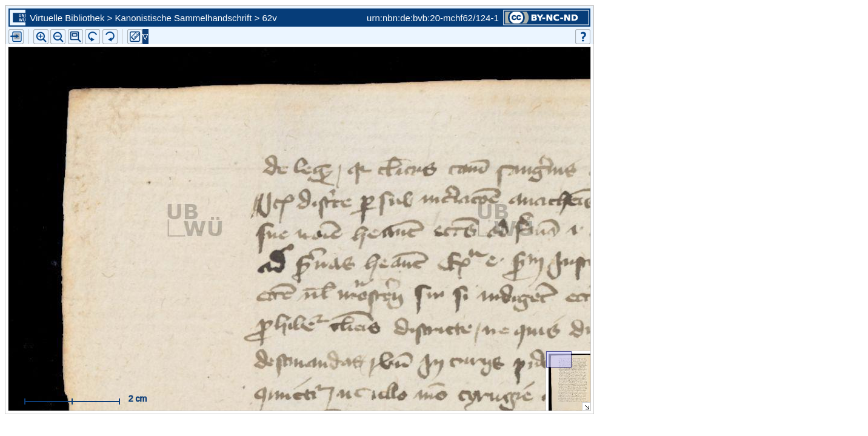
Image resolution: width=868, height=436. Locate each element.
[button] (75, 37)
